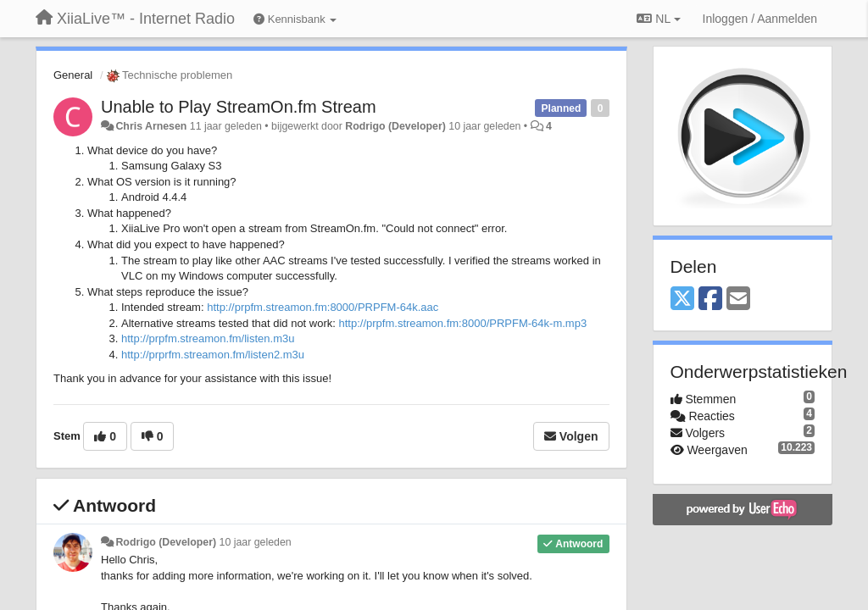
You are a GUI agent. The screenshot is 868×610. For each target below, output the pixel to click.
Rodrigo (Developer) (395, 126)
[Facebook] (710, 299)
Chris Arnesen (151, 126)
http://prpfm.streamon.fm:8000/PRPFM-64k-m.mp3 (463, 323)
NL (658, 19)
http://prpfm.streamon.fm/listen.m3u (208, 338)
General (73, 75)
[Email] (738, 299)
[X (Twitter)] (682, 299)
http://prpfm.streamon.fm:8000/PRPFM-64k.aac (323, 307)
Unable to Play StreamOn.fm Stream (239, 107)
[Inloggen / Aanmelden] (760, 19)
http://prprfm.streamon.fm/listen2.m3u (213, 355)
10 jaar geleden (256, 542)
